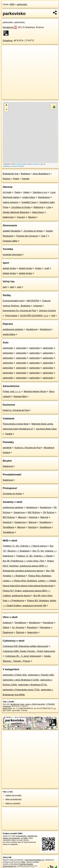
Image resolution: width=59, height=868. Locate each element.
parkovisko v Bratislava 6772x (33, 685)
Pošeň (16, 179)
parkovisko (22, 4)
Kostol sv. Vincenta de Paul (16, 410)
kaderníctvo (8, 217)
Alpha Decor (38, 212)
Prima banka (11, 316)
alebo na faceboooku (13, 799)
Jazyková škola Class (46, 429)
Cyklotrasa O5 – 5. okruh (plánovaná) (23, 656)
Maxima (32, 217)
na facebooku (21, 836)
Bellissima (39, 207)
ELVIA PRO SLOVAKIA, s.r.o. (34, 316)
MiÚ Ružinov (34, 512)
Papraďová (48, 623)
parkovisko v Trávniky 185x (41, 675)
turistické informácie (12, 255)
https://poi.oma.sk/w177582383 (14, 166)
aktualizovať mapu (17, 704)
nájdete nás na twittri (13, 795)
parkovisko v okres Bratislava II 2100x (21, 680)
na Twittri (24, 838)
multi (47, 268)
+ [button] (6, 105)
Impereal (38, 306)
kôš (53, 316)
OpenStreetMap (22, 164)
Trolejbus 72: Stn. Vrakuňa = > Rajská (34, 556)
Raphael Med (20, 396)
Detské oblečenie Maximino (16, 212)
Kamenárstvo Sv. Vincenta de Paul (19, 311)
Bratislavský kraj (11, 174)
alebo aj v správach (13, 803)
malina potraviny (11, 202)
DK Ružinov (49, 512)
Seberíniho (32, 632)
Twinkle (9, 434)
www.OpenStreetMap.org (34, 860)
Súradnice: (8, 41)
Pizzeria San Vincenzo (27, 236)
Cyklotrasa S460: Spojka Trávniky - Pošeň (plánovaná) (29, 651)
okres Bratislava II (41, 174)
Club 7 (44, 236)
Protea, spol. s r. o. (12, 391)
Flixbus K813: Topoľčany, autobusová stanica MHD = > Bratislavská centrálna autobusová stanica (28, 566)
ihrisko (38, 268)
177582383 (50, 704)
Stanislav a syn (40, 192)
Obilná (6, 627)
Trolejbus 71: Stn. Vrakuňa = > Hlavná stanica (25, 546)
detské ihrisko (9, 268)
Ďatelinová (8, 632)
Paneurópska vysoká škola (16, 424)
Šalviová (20, 632)
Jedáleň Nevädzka (12, 231)
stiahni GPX (7, 708)
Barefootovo (44, 197)
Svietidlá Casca (29, 202)
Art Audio (7, 192)
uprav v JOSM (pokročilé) (35, 704)
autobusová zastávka (13, 329)
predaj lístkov (29, 197)
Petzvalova (45, 627)
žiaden (26, 192)
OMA (12, 4)
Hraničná (33, 517)
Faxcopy (21, 217)
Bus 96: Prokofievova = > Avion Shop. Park (23, 561)
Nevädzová (10, 27)
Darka (17, 192)
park (5, 287)
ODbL (23, 862)
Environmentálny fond (13, 301)
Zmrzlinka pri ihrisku (21, 207)
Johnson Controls (47, 311)
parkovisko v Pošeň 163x (15, 675)
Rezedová (32, 627)
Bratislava (25, 174)
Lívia (49, 207)
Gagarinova (19, 512)
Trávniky (25, 179)
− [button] (6, 110)
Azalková (7, 623)
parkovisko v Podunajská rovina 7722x (21, 690)
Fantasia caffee (10, 241)
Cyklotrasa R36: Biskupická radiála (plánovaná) (25, 646)
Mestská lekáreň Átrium (35, 391)
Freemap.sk (36, 164)
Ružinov (7, 179)
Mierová (22, 517)
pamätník (7, 448)
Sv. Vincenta (18, 627)
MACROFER (33, 301)
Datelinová (8, 466)
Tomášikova (45, 522)
